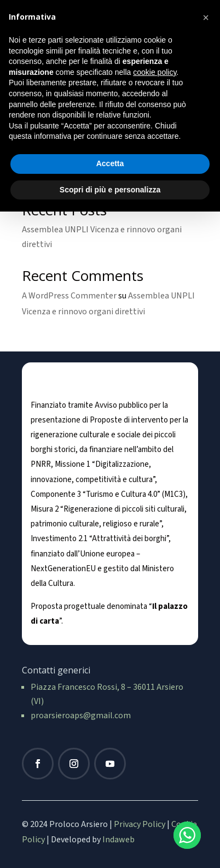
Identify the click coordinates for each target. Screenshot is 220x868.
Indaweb (118, 840)
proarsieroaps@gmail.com (81, 715)
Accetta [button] (110, 163)
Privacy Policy (140, 824)
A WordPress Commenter (69, 296)
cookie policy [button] (155, 72)
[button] (206, 17)
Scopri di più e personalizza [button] (110, 190)
